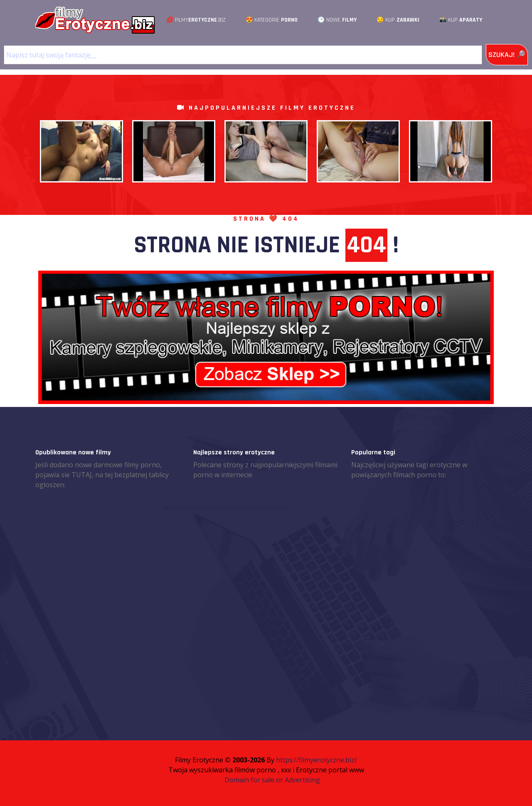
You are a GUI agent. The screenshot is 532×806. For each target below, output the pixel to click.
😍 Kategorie (272, 20)
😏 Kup (398, 20)
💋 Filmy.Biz (196, 20)
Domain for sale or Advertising (272, 780)
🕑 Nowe (337, 20)
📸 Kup (461, 20)
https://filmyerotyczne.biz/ (316, 760)
